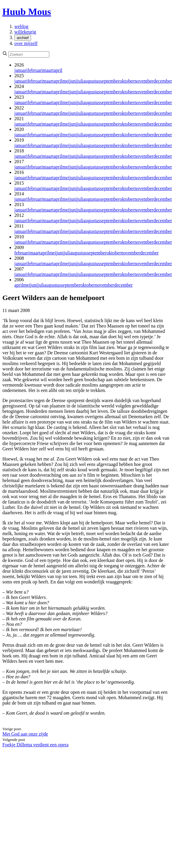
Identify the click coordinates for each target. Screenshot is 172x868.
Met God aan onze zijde (25, 734)
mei (66, 81)
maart (48, 70)
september (110, 81)
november (144, 81)
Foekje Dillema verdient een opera (35, 745)
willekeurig (25, 32)
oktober (127, 81)
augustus (92, 81)
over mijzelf (26, 43)
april (58, 70)
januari (21, 70)
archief (23, 38)
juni (73, 81)
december (163, 81)
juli (80, 81)
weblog (21, 26)
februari (35, 70)
